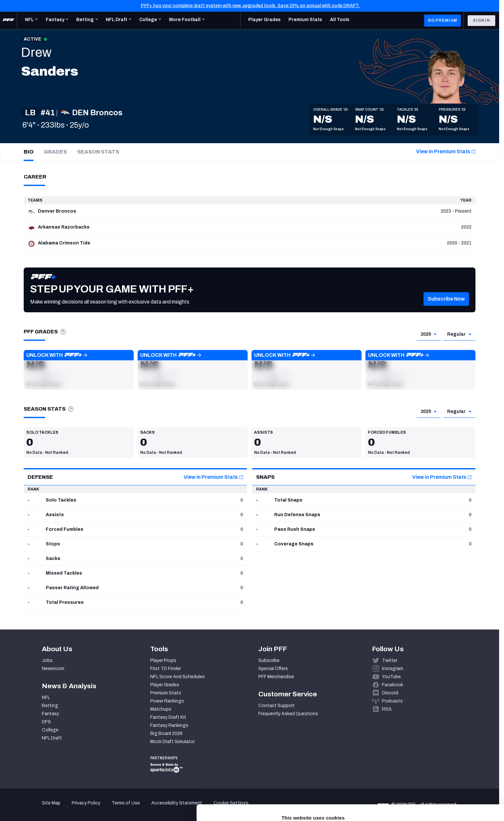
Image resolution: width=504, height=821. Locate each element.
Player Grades (165, 685)
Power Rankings (167, 701)
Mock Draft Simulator (172, 742)
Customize (450, 781)
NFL (46, 697)
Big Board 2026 (166, 734)
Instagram (393, 669)
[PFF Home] (8, 20)
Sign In (481, 20)
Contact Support (277, 706)
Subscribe (269, 660)
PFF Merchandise (276, 677)
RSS (387, 709)
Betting (50, 706)
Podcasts (392, 701)
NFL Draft (52, 738)
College (50, 730)
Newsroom (53, 669)
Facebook (393, 685)
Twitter (390, 660)
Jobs (47, 660)
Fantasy (50, 714)
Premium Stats (166, 693)
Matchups (161, 709)
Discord (390, 693)
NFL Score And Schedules (178, 677)
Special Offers (273, 669)
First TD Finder (166, 669)
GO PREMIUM (443, 20)
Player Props (163, 660)
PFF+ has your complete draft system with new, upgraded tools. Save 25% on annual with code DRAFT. (250, 6)
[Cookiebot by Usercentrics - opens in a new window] (42, 808)
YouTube (391, 677)
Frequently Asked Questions (288, 714)
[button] (446, 307)
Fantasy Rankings (169, 725)
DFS (46, 722)
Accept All (450, 761)
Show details (100, 808)
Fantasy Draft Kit (168, 717)
